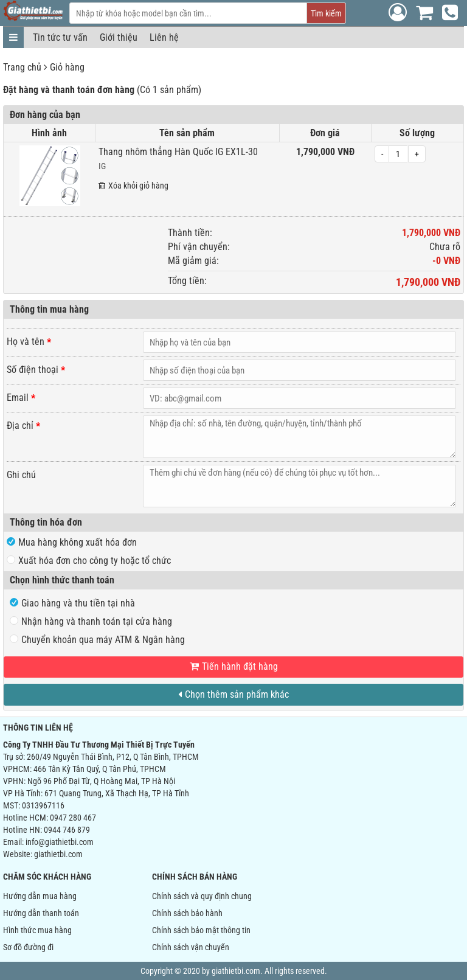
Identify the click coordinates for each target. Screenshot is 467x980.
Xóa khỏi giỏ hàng (133, 186)
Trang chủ (22, 67)
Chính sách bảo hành (187, 913)
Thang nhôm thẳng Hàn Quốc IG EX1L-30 (178, 152)
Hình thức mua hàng (37, 930)
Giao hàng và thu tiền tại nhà (72, 603)
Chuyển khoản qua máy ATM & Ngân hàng (97, 640)
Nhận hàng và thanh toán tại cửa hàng (91, 621)
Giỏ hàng (67, 67)
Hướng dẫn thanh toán (41, 913)
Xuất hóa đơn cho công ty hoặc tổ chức (89, 561)
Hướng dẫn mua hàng (40, 896)
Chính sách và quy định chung (202, 896)
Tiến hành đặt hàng (234, 666)
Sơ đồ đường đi (28, 947)
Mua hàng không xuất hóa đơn (72, 542)
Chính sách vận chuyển (191, 947)
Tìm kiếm (326, 13)
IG (102, 166)
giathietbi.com (58, 854)
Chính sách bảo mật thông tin (201, 930)
